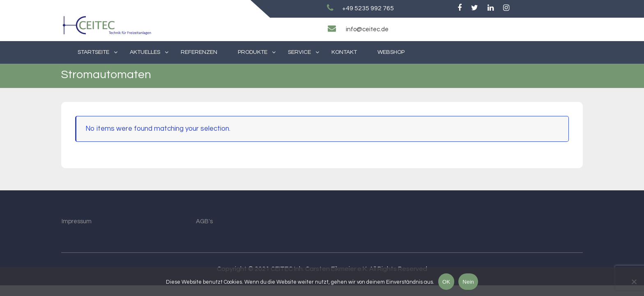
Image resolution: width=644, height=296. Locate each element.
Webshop (391, 52)
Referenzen (199, 52)
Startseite (93, 52)
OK (446, 282)
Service (299, 52)
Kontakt (344, 52)
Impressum (77, 221)
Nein (468, 282)
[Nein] (634, 282)
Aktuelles (145, 52)
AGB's (204, 221)
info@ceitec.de (367, 29)
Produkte (253, 52)
